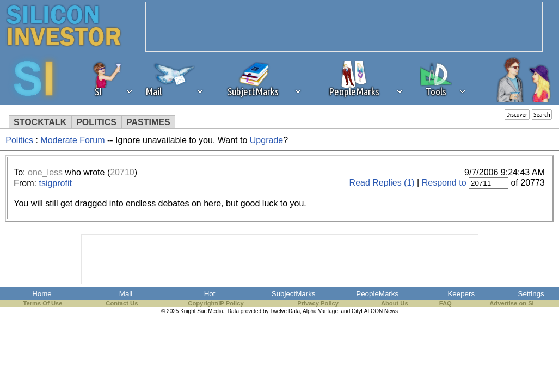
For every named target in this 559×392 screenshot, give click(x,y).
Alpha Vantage (320, 311)
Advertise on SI (511, 303)
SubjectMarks (294, 294)
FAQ (446, 303)
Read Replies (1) (382, 183)
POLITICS (96, 122)
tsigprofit (55, 183)
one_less (45, 172)
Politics (19, 140)
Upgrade (266, 140)
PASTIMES (148, 122)
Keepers (461, 294)
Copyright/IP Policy (216, 303)
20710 (122, 172)
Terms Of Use (42, 303)
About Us (395, 303)
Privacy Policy (318, 303)
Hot (210, 294)
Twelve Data (285, 311)
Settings (531, 294)
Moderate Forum (72, 140)
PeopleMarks (377, 294)
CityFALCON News (375, 311)
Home (42, 294)
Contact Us (122, 303)
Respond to (444, 183)
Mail (126, 294)
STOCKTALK (40, 122)
